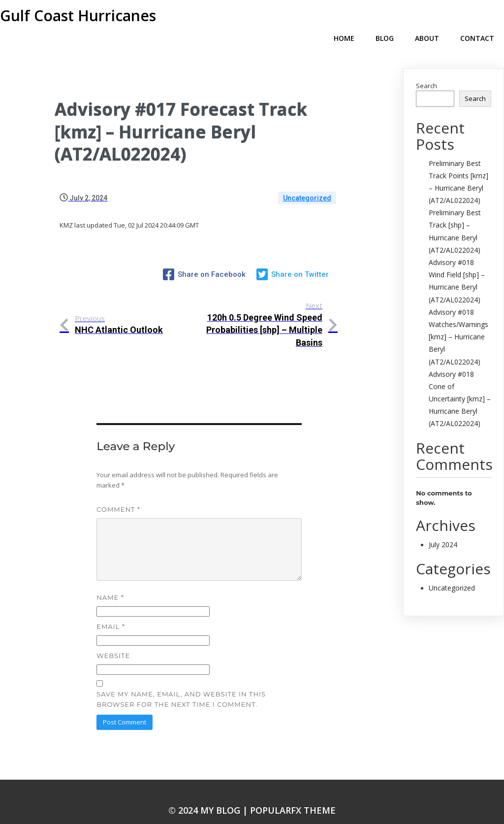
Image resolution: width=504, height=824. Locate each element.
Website (113, 638)
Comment (118, 492)
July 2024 (443, 529)
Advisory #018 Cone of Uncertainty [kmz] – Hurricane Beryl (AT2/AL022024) (460, 383)
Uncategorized (307, 182)
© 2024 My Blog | (209, 792)
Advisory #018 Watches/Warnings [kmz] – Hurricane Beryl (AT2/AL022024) (458, 321)
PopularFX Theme (293, 792)
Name (110, 580)
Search (426, 70)
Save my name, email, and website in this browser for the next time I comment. (181, 681)
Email (110, 609)
